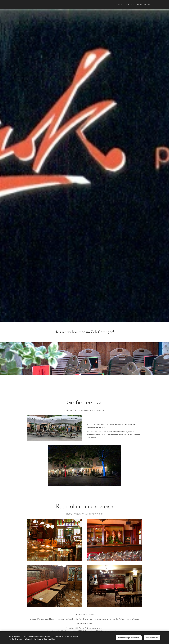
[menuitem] (120, 4)
